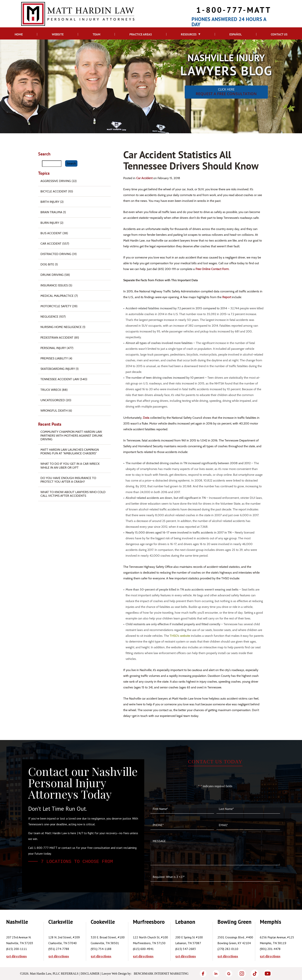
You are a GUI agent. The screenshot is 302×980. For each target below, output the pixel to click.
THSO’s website (180, 636)
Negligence (49, 317)
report (227, 297)
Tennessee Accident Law (60, 379)
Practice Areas (141, 34)
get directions (16, 956)
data (146, 418)
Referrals (70, 974)
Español (236, 34)
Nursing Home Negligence (61, 327)
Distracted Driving (56, 254)
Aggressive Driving (56, 181)
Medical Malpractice (57, 296)
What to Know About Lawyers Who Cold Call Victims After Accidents (73, 494)
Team (96, 34)
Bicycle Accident (54, 191)
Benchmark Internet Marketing (161, 974)
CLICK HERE (226, 92)
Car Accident (144, 178)
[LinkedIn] (216, 974)
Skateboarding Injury (58, 369)
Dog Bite (47, 264)
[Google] (229, 974)
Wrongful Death (54, 411)
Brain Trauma (51, 212)
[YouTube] (268, 974)
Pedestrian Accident (57, 338)
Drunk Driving (52, 275)
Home (19, 34)
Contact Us (279, 34)
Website (58, 34)
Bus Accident (51, 233)
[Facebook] (203, 974)
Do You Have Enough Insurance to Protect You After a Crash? (68, 480)
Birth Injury (50, 202)
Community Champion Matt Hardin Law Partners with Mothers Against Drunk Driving (71, 435)
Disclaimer (90, 974)
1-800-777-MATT (234, 10)
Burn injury (50, 223)
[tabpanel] (27, 938)
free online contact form (212, 269)
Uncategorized (53, 400)
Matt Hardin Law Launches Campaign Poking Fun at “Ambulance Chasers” (70, 451)
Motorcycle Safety (56, 306)
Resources (189, 34)
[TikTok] (255, 974)
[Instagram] (242, 974)
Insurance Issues (54, 285)
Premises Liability (54, 358)
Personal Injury (53, 348)
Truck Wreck (51, 390)
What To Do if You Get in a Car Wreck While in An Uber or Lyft (70, 466)
